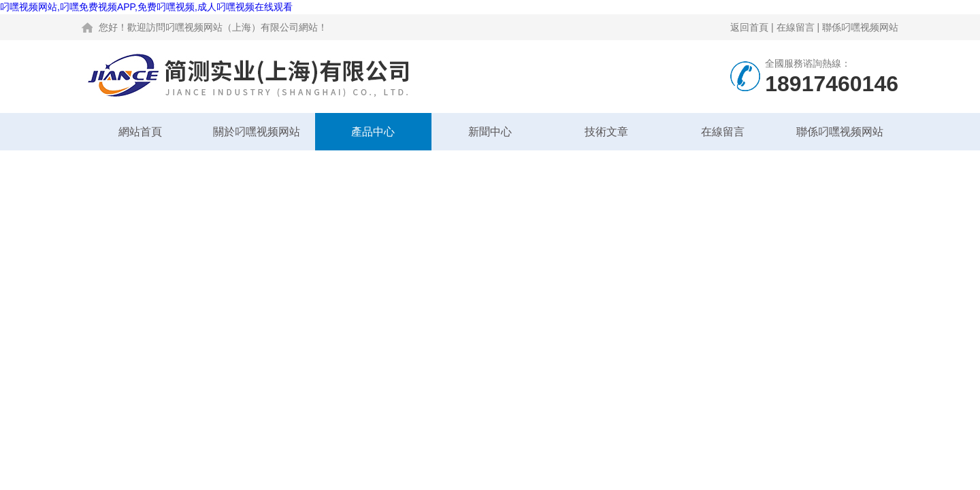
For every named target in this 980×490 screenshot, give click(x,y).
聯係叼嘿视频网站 (860, 27)
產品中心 (373, 132)
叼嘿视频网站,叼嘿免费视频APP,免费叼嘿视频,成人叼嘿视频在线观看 (146, 7)
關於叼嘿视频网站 (257, 132)
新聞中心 (490, 132)
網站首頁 (140, 132)
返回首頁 (749, 27)
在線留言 (796, 27)
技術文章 (606, 132)
